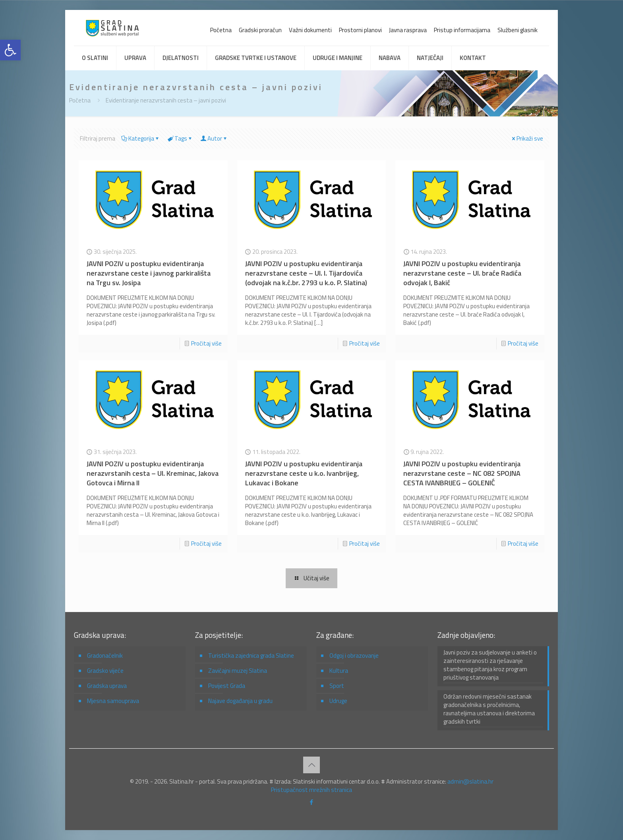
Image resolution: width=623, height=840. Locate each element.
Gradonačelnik (105, 656)
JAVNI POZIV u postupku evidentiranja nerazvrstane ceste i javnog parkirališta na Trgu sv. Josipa (149, 273)
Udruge (338, 701)
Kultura (339, 671)
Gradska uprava (107, 686)
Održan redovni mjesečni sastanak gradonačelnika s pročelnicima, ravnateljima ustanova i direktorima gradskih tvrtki (489, 709)
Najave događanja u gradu (240, 701)
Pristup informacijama (462, 30)
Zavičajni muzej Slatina (238, 671)
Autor (214, 138)
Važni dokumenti (310, 30)
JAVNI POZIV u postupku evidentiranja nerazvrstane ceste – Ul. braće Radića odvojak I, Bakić (462, 273)
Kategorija (141, 138)
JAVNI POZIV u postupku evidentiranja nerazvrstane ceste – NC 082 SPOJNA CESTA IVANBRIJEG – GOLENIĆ (462, 473)
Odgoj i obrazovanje (354, 656)
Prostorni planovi (360, 30)
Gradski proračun (260, 30)
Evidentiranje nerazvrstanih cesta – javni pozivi (166, 100)
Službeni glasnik (518, 30)
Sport (337, 686)
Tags (180, 138)
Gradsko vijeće (105, 671)
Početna (221, 30)
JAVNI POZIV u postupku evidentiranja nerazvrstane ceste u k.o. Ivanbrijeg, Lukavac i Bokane (304, 473)
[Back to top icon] (311, 765)
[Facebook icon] (312, 802)
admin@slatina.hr (470, 781)
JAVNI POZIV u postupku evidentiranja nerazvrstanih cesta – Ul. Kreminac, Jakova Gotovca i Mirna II (153, 473)
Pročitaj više (206, 343)
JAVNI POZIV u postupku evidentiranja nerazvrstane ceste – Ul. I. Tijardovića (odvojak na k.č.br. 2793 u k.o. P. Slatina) (306, 273)
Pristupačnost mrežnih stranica (311, 790)
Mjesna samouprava (113, 701)
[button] (10, 50)
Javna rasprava (408, 30)
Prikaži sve (527, 138)
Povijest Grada (227, 686)
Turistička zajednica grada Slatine (251, 656)
